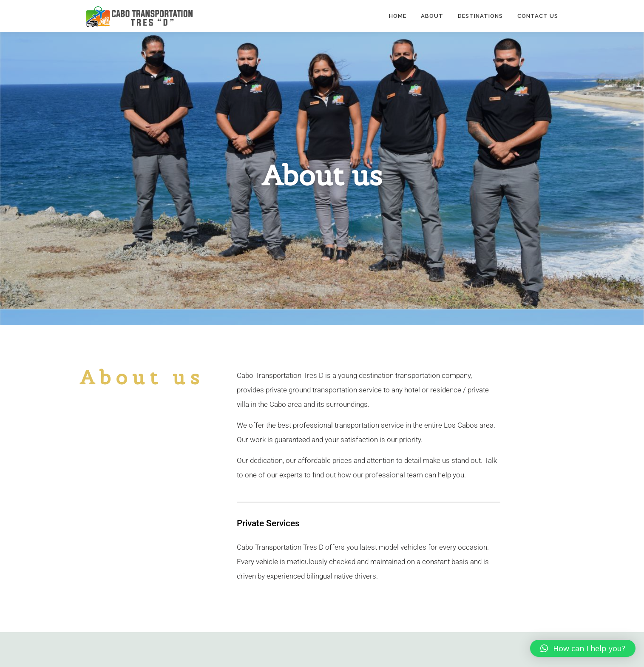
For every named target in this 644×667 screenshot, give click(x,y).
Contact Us (538, 16)
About (432, 16)
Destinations (480, 16)
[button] (583, 648)
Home (398, 16)
